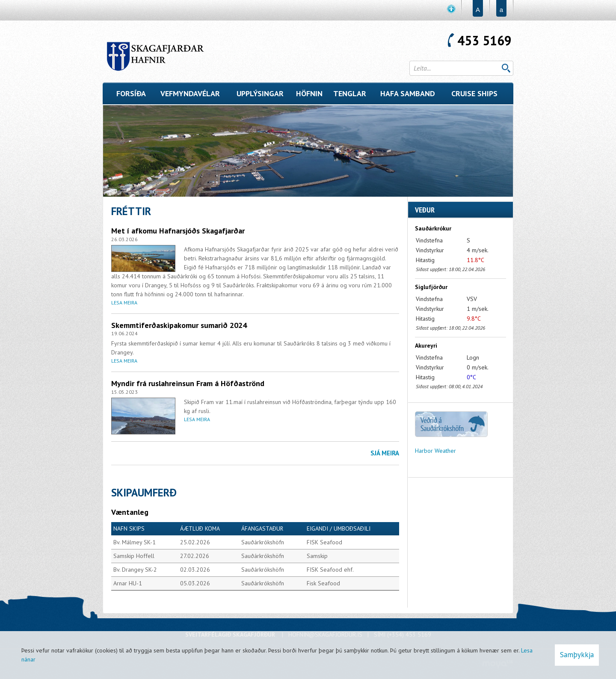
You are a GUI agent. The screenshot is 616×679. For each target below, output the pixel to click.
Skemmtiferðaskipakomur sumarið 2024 (179, 325)
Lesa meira (124, 303)
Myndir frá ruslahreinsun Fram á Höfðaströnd (188, 383)
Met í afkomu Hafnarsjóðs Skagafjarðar (178, 231)
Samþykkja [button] (577, 655)
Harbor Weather (435, 451)
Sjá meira (385, 453)
